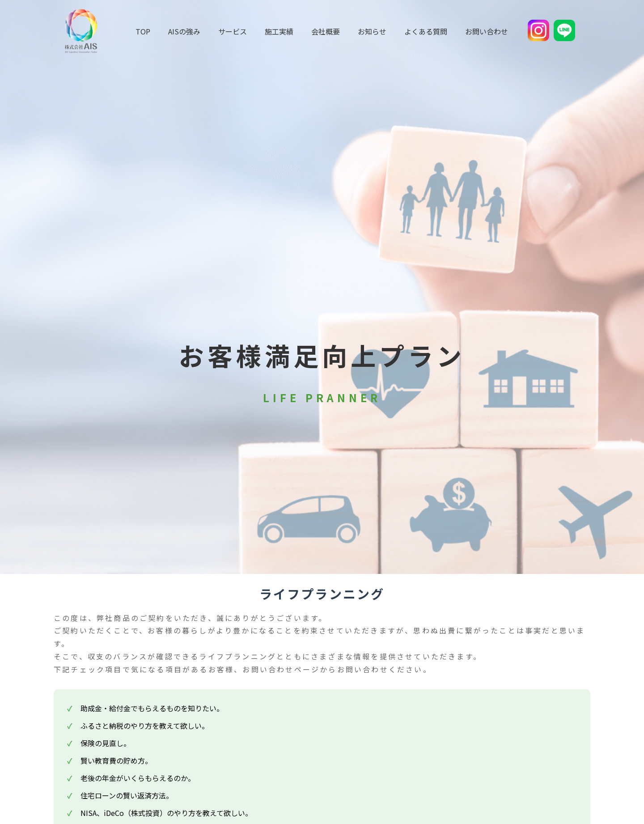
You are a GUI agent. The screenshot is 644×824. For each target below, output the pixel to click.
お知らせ (372, 31)
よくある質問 (426, 31)
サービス (233, 31)
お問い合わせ (487, 31)
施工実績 (279, 31)
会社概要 (326, 31)
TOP (143, 31)
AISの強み (184, 31)
